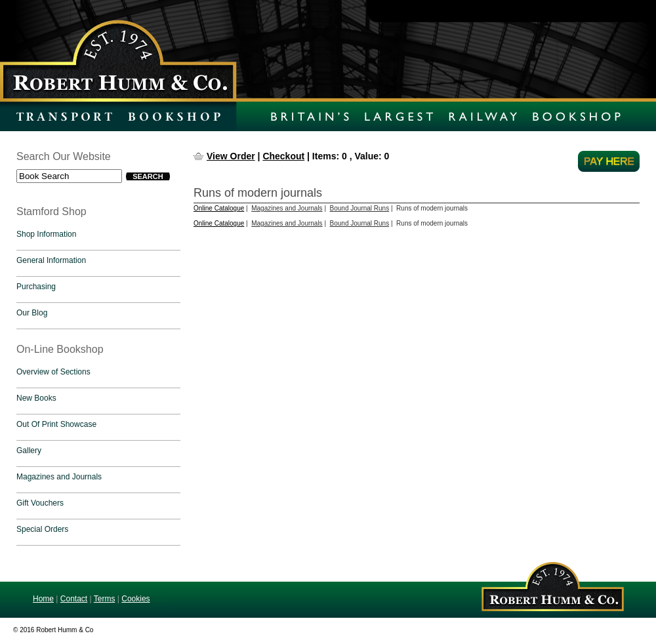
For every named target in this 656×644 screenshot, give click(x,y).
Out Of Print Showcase (56, 424)
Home (43, 599)
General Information (51, 260)
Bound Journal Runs (360, 208)
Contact (74, 599)
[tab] (98, 237)
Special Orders (42, 529)
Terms (105, 599)
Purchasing (36, 287)
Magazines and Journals (59, 477)
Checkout (283, 156)
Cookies (135, 599)
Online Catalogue (219, 208)
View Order (231, 156)
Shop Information (46, 234)
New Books (36, 398)
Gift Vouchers (40, 503)
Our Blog (32, 313)
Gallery (29, 451)
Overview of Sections (53, 372)
